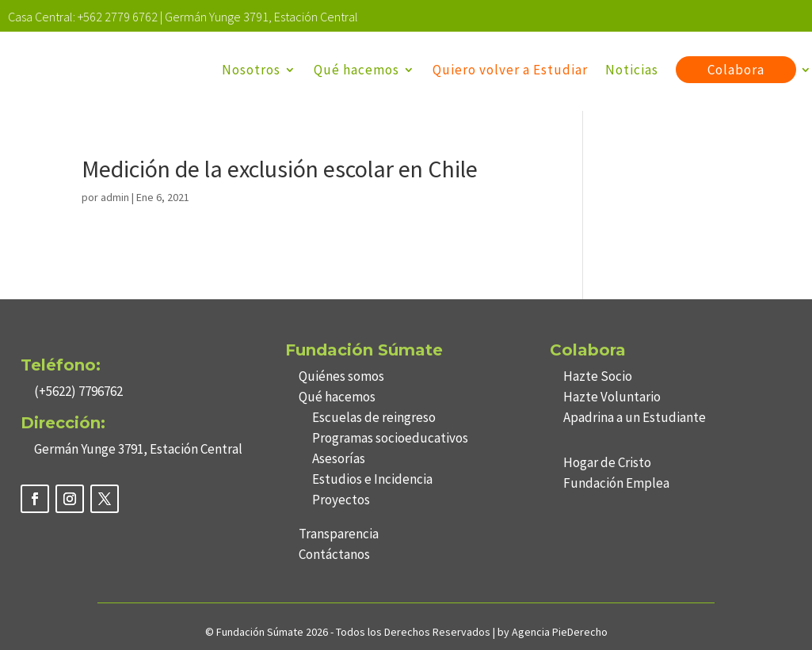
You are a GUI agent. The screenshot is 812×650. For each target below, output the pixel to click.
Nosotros (251, 70)
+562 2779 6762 (118, 17)
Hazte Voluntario (612, 397)
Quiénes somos (341, 376)
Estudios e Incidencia (372, 479)
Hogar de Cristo (607, 462)
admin (115, 197)
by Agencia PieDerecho (553, 632)
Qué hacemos (356, 70)
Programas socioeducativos (390, 438)
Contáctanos (334, 554)
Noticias (632, 70)
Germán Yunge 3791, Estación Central (261, 17)
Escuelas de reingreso (374, 417)
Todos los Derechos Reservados (414, 632)
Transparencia (339, 534)
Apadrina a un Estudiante (635, 417)
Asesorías (339, 458)
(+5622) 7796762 (78, 391)
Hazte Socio (598, 376)
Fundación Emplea (616, 483)
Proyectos (341, 500)
